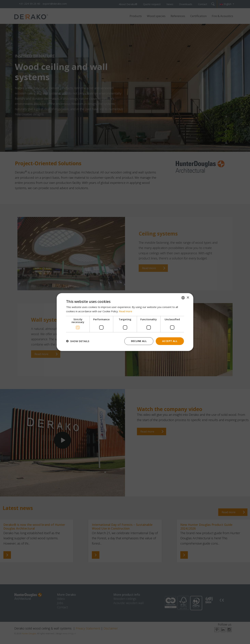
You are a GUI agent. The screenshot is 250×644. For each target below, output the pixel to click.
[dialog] (125, 322)
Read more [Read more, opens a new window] (126, 311)
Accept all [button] (170, 341)
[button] (78, 341)
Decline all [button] (139, 341)
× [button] (188, 298)
